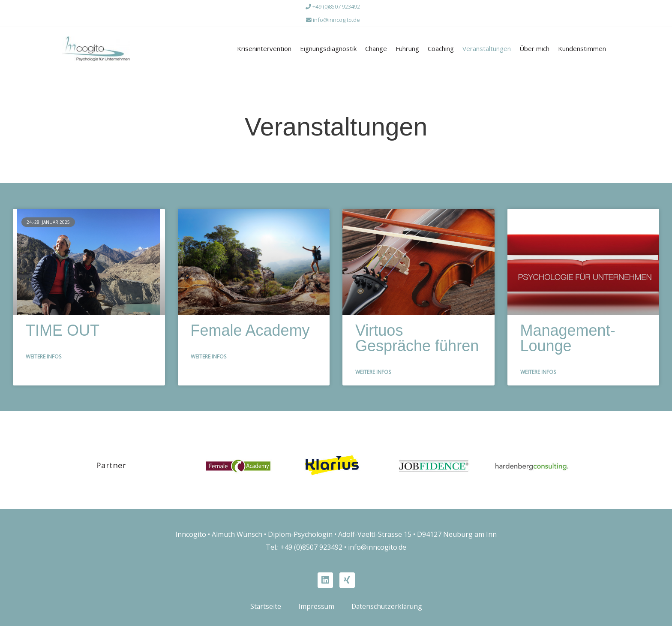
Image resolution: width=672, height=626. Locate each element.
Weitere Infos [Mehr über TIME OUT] (43, 354)
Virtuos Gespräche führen (417, 335)
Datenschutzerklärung (387, 603)
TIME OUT (63, 328)
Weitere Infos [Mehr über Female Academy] (208, 354)
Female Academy (250, 328)
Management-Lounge (568, 335)
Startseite (264, 603)
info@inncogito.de (333, 19)
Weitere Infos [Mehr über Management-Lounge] (538, 369)
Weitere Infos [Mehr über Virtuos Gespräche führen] (373, 369)
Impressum (315, 603)
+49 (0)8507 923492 (333, 6)
